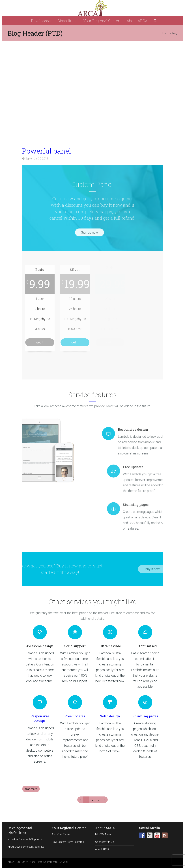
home (165, 33)
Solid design (110, 716)
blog (175, 33)
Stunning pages (145, 716)
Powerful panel (47, 151)
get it (40, 342)
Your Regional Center (101, 21)
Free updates (75, 716)
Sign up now (75, 232)
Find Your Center (61, 834)
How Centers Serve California (68, 842)
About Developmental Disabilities (26, 847)
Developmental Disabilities (54, 21)
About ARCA (137, 21)
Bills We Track (103, 834)
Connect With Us (105, 842)
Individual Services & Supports (25, 839)
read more (31, 789)
